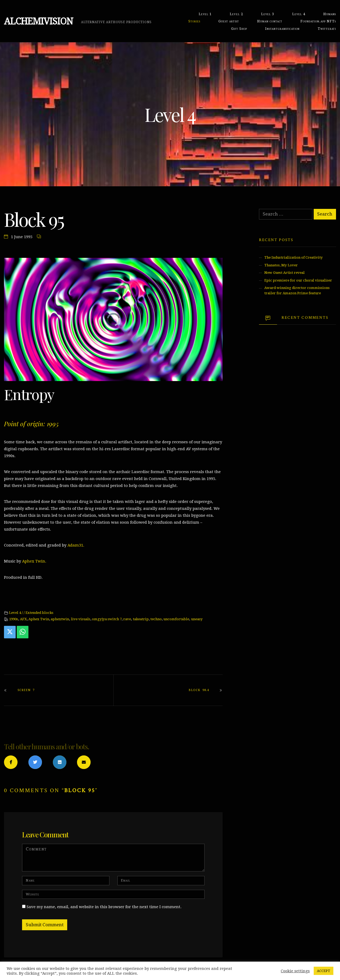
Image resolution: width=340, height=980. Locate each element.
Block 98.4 (199, 690)
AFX (23, 619)
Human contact (270, 21)
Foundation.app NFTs (318, 21)
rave (127, 619)
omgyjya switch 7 (107, 619)
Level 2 (236, 14)
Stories (194, 21)
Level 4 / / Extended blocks (31, 613)
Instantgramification (282, 29)
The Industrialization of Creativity (294, 257)
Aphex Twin (39, 619)
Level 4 (299, 14)
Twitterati (327, 29)
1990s (14, 619)
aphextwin (60, 619)
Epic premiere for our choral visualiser (298, 280)
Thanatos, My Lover (281, 265)
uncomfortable (176, 619)
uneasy (197, 619)
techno (156, 619)
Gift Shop (239, 29)
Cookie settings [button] (295, 971)
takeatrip (141, 619)
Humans (330, 14)
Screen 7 (26, 690)
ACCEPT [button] (324, 971)
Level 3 (268, 14)
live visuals (81, 619)
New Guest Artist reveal (284, 273)
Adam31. (76, 545)
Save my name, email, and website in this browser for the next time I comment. (104, 907)
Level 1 (205, 14)
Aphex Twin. (34, 561)
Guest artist (229, 21)
